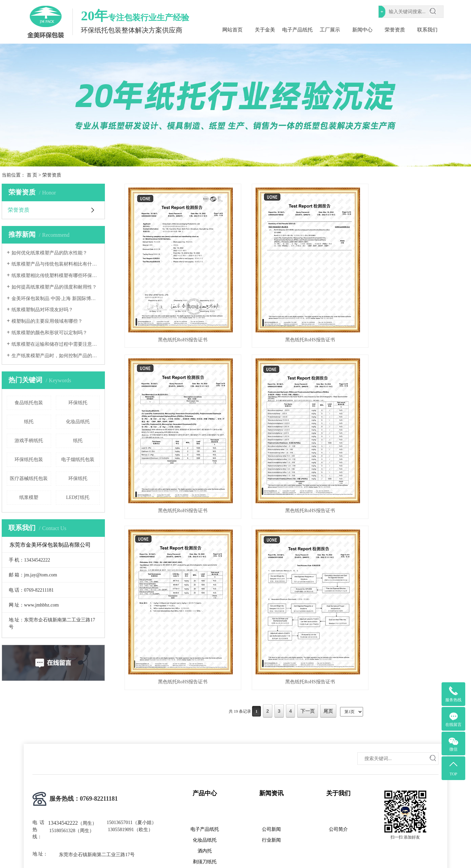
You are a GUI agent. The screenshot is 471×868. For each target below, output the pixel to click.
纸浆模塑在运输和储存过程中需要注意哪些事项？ (56, 344)
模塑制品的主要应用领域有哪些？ (47, 321)
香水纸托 (205, 825)
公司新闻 (271, 782)
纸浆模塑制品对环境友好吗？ (42, 310)
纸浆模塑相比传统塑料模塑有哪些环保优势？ (56, 276)
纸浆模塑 (29, 497)
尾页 (328, 528)
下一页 (308, 528)
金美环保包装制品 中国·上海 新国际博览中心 (56, 299)
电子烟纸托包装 (78, 460)
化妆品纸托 (78, 422)
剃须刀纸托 (205, 814)
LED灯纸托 (78, 497)
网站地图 (377, 848)
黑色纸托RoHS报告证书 (178, 334)
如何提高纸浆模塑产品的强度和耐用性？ (54, 287)
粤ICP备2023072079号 (216, 848)
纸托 (29, 422)
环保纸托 (78, 403)
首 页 (32, 175)
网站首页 (232, 30)
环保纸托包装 (29, 460)
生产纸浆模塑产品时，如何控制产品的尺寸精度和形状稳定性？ (56, 356)
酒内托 (205, 804)
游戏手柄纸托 (29, 441)
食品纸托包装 (29, 403)
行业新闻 (271, 793)
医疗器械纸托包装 (29, 478)
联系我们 (427, 30)
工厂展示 (330, 30)
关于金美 (265, 30)
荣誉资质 (395, 30)
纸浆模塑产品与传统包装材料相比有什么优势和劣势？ (56, 264)
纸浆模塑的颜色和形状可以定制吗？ (49, 333)
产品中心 (205, 746)
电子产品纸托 (297, 30)
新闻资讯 (271, 746)
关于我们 (338, 746)
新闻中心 (362, 30)
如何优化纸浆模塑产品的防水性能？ (49, 253)
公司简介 (338, 782)
